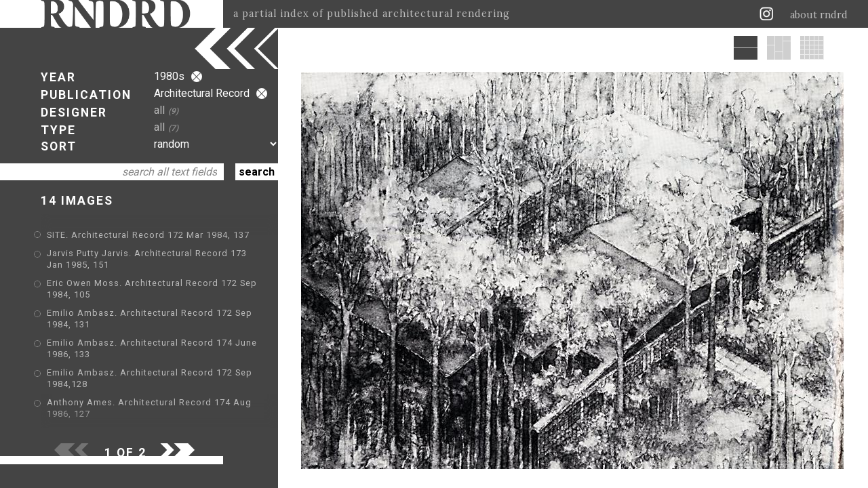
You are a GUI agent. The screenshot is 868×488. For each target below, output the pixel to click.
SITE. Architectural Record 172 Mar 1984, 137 (148, 235)
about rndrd (819, 15)
